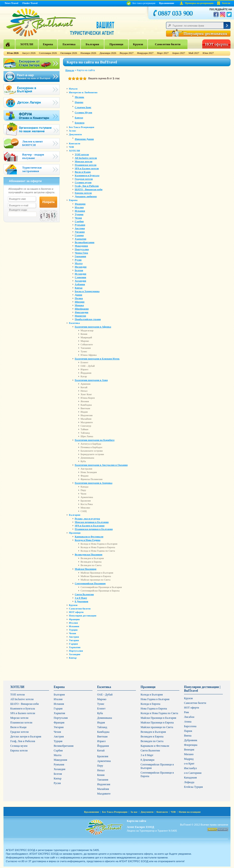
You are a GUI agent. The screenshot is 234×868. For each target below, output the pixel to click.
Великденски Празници (89, 554)
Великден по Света (91, 565)
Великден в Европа (91, 562)
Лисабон (189, 717)
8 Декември (82, 601)
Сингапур (86, 426)
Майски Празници (85, 569)
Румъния (80, 225)
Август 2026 (29, 53)
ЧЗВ (71, 147)
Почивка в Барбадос (92, 447)
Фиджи (85, 476)
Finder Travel (30, 3)
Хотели (226, 3)
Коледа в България (152, 695)
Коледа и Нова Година (88, 540)
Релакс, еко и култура (87, 519)
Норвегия (80, 316)
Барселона (190, 726)
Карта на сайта (136, 821)
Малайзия (86, 419)
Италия (79, 207)
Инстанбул (190, 768)
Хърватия (80, 239)
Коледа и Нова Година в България (99, 544)
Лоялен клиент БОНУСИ (32, 143)
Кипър (79, 288)
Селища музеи (83, 182)
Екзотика (69, 44)
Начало (70, 70)
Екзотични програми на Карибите (95, 440)
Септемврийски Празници (90, 583)
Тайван (84, 429)
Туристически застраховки (32, 169)
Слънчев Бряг (83, 107)
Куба (83, 461)
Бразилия (86, 501)
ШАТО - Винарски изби (89, 189)
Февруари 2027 (145, 53)
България (92, 44)
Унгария (80, 232)
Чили (83, 494)
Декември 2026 (108, 53)
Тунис (84, 351)
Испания (80, 211)
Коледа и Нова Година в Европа (98, 547)
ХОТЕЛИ (27, 44)
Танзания (86, 348)
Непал (84, 391)
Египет (84, 362)
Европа (48, 44)
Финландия (82, 312)
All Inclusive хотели (86, 158)
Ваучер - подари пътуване (33, 156)
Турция (79, 214)
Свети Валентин (84, 594)
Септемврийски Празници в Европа (100, 591)
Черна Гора (81, 253)
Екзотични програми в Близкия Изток (97, 359)
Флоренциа (191, 745)
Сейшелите (87, 344)
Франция (80, 204)
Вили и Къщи (83, 172)
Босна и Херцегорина (87, 291)
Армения (85, 384)
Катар (84, 376)
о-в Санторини (193, 773)
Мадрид (189, 759)
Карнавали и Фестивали (89, 536)
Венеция (189, 750)
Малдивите (87, 422)
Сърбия (79, 221)
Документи (75, 134)
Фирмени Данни (84, 139)
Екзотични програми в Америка (94, 483)
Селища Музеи (83, 112)
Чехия (78, 218)
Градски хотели (84, 179)
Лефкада (189, 782)
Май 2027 (194, 53)
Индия (84, 412)
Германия (80, 256)
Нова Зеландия (89, 472)
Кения (84, 334)
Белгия (79, 270)
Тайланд (85, 433)
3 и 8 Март (81, 598)
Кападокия (190, 778)
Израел (84, 369)
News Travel (11, 3)
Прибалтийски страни (88, 319)
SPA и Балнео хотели (87, 168)
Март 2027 (163, 53)
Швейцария (82, 309)
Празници (116, 44)
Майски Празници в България (97, 573)
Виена (188, 736)
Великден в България (92, 558)
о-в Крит (189, 764)
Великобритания (85, 242)
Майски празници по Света (96, 580)
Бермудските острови (92, 454)
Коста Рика (87, 504)
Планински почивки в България (94, 529)
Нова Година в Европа (154, 709)
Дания (78, 295)
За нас (73, 131)
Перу (83, 490)
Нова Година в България (155, 699)
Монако (79, 305)
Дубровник (191, 740)
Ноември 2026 (88, 53)
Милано (189, 754)
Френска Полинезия (92, 479)
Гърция (79, 235)
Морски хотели (83, 161)
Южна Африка (89, 355)
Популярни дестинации (83, 616)
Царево (79, 102)
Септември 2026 (48, 53)
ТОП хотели (82, 154)
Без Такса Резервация (82, 127)
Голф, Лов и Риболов (87, 186)
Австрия (80, 228)
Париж (188, 731)
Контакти (74, 143)
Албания (80, 284)
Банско (79, 118)
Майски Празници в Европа (96, 576)
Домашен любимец (86, 196)
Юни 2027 (208, 53)
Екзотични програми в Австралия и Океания (101, 465)
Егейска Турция (193, 787)
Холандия (80, 281)
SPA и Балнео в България (90, 526)
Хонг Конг (86, 394)
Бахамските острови (92, 451)
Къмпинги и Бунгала (87, 175)
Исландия (80, 274)
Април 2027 (179, 53)
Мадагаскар (87, 330)
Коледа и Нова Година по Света (98, 551)
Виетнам (85, 408)
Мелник (79, 97)
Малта (79, 263)
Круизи (138, 44)
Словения (80, 277)
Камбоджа (86, 405)
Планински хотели (86, 165)
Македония (81, 246)
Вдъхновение (167, 3)
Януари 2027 (127, 53)
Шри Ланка (87, 436)
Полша (79, 298)
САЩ (84, 511)
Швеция (80, 302)
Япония (85, 401)
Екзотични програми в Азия (91, 380)
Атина (188, 722)
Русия (78, 260)
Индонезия (87, 415)
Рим (186, 712)
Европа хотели (83, 193)
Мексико (85, 508)
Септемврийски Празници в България (101, 587)
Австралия (86, 469)
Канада (84, 487)
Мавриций (86, 337)
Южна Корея (88, 398)
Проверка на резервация (199, 3)
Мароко (85, 341)
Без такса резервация (141, 3)
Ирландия (81, 267)
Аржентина (87, 497)
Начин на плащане (190, 812)
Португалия (82, 249)
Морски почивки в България (92, 522)
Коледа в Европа (150, 704)
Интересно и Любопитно (83, 92)
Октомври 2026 (69, 53)
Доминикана (87, 458)
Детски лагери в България (26, 737)
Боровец (80, 123)
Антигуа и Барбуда (91, 444)
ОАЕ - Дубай (88, 366)
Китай (84, 387)
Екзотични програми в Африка (93, 327)
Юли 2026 (13, 53)
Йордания (86, 373)
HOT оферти (76, 612)
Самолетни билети (168, 44)
